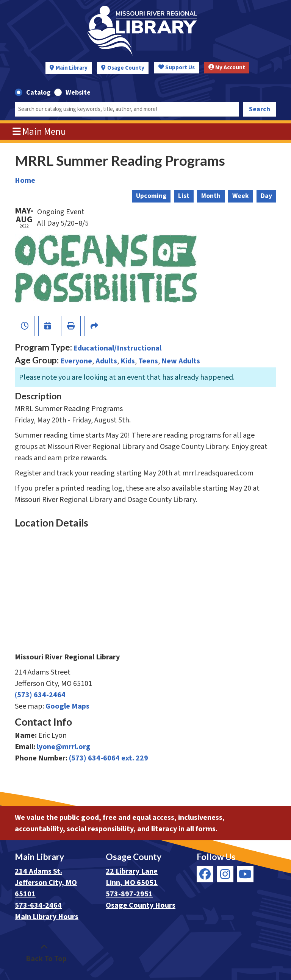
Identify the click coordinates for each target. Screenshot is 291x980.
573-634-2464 (38, 905)
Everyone (76, 361)
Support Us (177, 68)
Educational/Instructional (117, 348)
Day (266, 196)
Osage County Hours (141, 905)
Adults (106, 361)
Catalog (38, 93)
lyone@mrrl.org (64, 747)
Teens (148, 361)
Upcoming (151, 196)
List (184, 196)
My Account (227, 68)
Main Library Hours (47, 917)
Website (78, 93)
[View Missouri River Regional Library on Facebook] (205, 874)
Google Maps (67, 706)
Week (241, 196)
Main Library (72, 68)
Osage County (126, 68)
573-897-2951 (129, 894)
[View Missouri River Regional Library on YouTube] (245, 874)
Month (211, 196)
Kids (128, 361)
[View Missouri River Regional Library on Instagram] (225, 874)
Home (25, 181)
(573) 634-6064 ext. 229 (109, 758)
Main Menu (39, 132)
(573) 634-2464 (40, 695)
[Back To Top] (44, 953)
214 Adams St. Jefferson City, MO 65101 (46, 883)
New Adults (181, 361)
